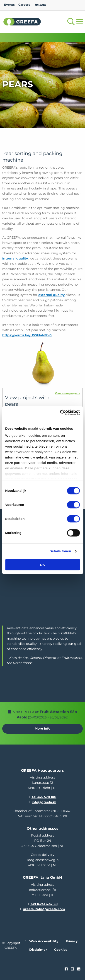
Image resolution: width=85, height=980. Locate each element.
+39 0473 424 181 (44, 904)
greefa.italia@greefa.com (44, 909)
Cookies (61, 950)
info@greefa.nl (44, 802)
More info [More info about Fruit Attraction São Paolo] (42, 728)
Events (9, 5)
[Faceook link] (66, 969)
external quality (51, 295)
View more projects (67, 393)
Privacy (72, 941)
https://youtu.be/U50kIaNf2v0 (27, 335)
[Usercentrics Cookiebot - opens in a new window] (61, 412)
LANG (40, 5)
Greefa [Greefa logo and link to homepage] (22, 22)
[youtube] (72, 969)
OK (42, 565)
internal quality (15, 258)
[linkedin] (79, 969)
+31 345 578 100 (44, 797)
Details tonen (60, 551)
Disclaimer (38, 950)
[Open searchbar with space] (71, 22)
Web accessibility (44, 941)
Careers (24, 5)
